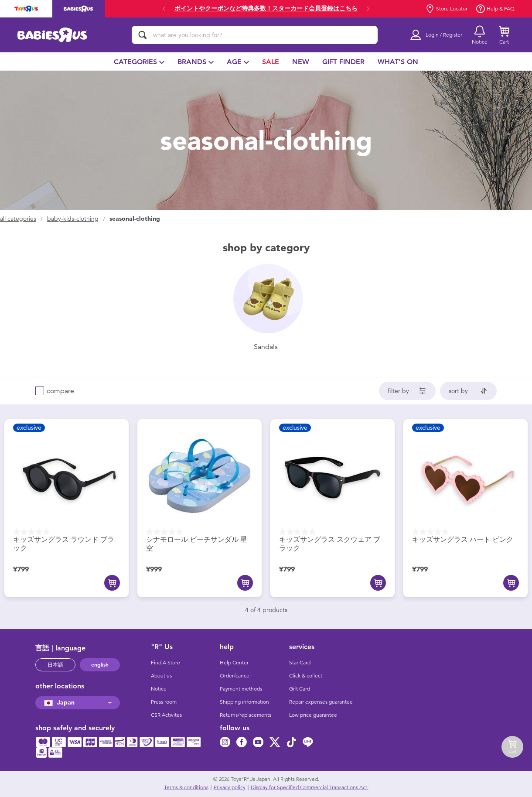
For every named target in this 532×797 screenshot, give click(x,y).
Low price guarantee (313, 715)
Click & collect (306, 676)
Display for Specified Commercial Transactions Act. (310, 787)
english (100, 665)
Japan (58, 703)
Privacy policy (230, 787)
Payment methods (241, 689)
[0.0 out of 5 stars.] (66, 532)
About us (161, 676)
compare (60, 391)
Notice (159, 689)
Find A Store (165, 663)
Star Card (300, 663)
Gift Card (300, 689)
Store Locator (447, 9)
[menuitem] (139, 62)
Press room (164, 702)
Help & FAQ (495, 9)
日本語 (55, 665)
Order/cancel (235, 676)
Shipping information (244, 702)
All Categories (18, 219)
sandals (266, 347)
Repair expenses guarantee (321, 702)
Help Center (234, 663)
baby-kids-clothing (73, 219)
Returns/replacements (246, 715)
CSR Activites (166, 715)
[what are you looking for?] (255, 35)
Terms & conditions (186, 787)
